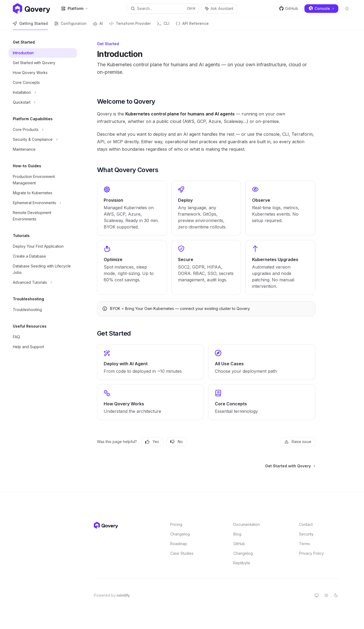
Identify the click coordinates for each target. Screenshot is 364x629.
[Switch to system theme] (317, 595)
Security (306, 534)
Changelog (180, 534)
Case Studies (182, 553)
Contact (306, 524)
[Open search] (163, 9)
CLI (163, 26)
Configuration (70, 26)
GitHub (289, 8)
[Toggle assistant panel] (219, 9)
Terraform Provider (130, 26)
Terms (305, 544)
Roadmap (179, 544)
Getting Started (30, 26)
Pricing (176, 524)
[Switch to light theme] (326, 595)
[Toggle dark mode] (347, 9)
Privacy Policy (311, 553)
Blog (237, 534)
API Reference (192, 26)
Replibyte (242, 563)
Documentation (247, 524)
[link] (132, 208)
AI (98, 26)
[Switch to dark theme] (336, 595)
